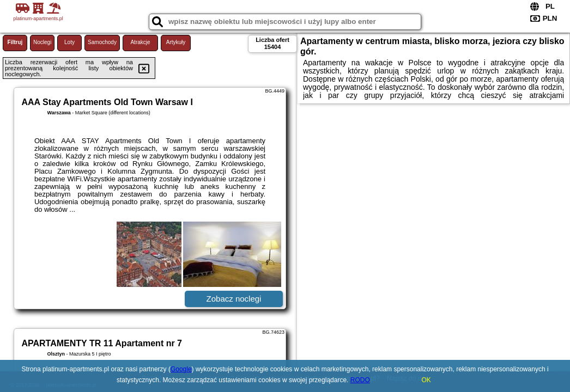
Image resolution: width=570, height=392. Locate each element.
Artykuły (176, 42)
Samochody (102, 42)
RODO (360, 380)
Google (181, 369)
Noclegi (42, 42)
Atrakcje (140, 42)
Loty (69, 42)
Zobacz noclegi (234, 299)
